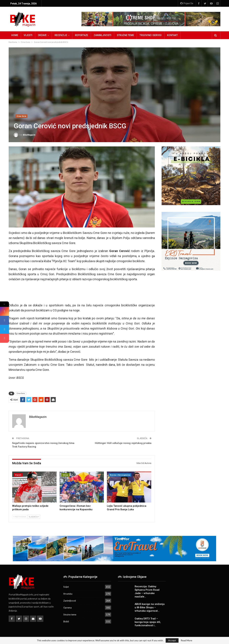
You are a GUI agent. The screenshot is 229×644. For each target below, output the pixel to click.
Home (15, 35)
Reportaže (82, 35)
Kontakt (172, 35)
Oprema (67, 608)
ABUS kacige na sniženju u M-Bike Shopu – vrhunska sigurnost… (150, 607)
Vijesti (28, 35)
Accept (172, 640)
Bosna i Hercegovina (120, 475)
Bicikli (66, 621)
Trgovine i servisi (151, 35)
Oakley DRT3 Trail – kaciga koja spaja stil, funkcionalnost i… (148, 622)
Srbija (65, 475)
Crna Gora (21, 116)
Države (42, 35)
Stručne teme (125, 35)
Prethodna (20, 517)
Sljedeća (34, 517)
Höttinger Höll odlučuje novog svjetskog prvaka (123, 443)
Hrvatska (68, 594)
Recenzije (61, 35)
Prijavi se (187, 3)
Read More (186, 640)
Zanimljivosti (102, 35)
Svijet (66, 587)
